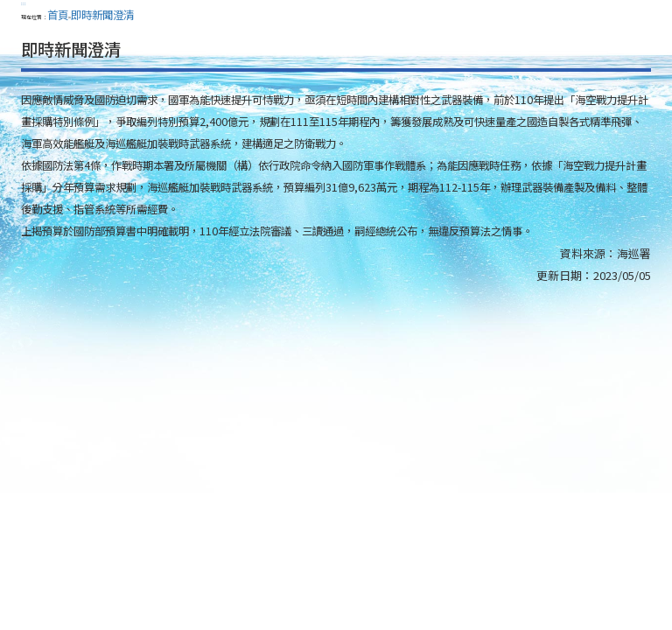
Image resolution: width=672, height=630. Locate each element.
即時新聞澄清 (102, 15)
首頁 (58, 15)
